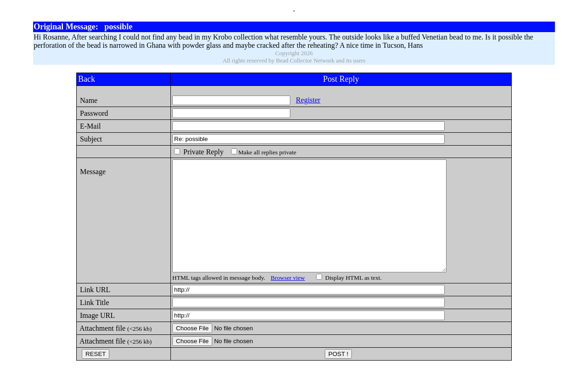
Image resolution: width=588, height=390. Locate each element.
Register (300, 100)
